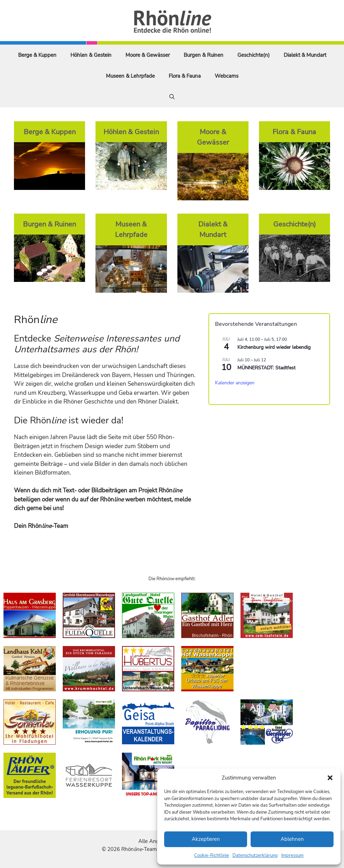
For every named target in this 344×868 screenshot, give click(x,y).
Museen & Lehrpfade (130, 76)
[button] (330, 778)
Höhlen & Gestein (91, 55)
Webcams (227, 76)
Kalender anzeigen (235, 383)
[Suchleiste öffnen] (172, 97)
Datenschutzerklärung (255, 855)
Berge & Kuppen (37, 55)
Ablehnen (292, 839)
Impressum (292, 855)
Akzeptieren (206, 839)
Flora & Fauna (185, 76)
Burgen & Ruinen (204, 55)
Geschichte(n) (254, 55)
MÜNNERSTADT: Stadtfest (266, 368)
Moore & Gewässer (148, 55)
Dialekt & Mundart (305, 55)
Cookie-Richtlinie (212, 855)
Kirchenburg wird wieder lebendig (274, 347)
